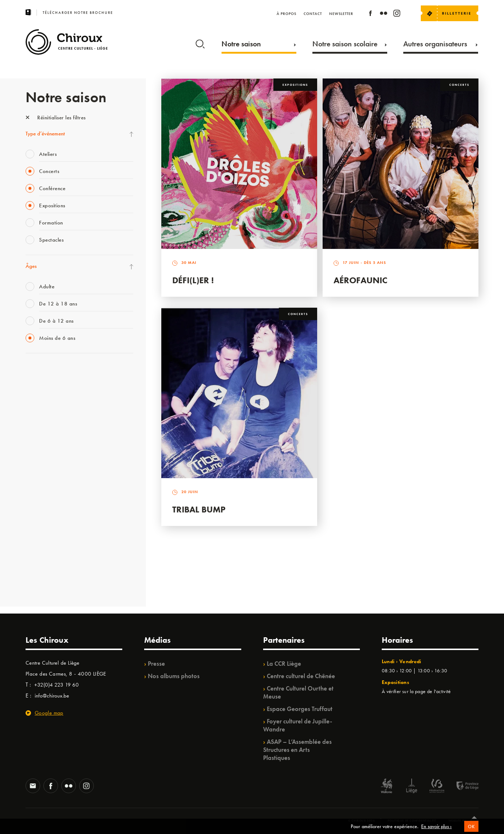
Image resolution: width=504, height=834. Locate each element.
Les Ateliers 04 (42, 476)
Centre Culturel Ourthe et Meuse (298, 692)
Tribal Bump (199, 509)
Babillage (36, 431)
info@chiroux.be (52, 696)
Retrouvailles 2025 (47, 581)
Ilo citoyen (37, 521)
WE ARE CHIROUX (47, 566)
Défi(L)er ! (193, 280)
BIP (29, 461)
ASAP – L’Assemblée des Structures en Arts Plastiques (297, 750)
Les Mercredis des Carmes (54, 401)
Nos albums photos (174, 676)
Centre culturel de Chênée (301, 676)
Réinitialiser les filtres (56, 118)
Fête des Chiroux (44, 372)
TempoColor (39, 536)
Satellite (34, 446)
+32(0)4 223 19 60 (57, 685)
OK (471, 827)
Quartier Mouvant (45, 491)
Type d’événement (45, 134)
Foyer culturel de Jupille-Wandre (298, 725)
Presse (156, 664)
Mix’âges (36, 416)
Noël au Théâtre (43, 551)
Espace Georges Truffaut (300, 709)
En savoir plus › (436, 827)
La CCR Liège (284, 664)
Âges (31, 266)
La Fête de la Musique (49, 387)
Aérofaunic (361, 280)
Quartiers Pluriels (44, 506)
